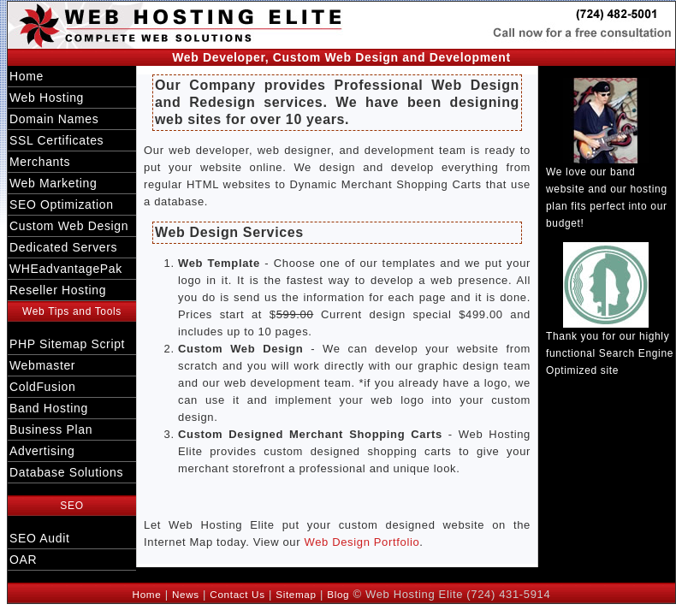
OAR (23, 560)
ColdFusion (42, 387)
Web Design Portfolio (362, 542)
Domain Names (54, 119)
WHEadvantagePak (66, 269)
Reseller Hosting (58, 290)
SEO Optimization (62, 204)
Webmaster (42, 365)
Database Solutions (66, 472)
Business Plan (51, 429)
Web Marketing (53, 183)
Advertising (42, 451)
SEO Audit (39, 538)
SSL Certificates (56, 140)
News (186, 594)
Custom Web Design (69, 226)
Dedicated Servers (63, 247)
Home (27, 76)
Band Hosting (49, 408)
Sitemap (296, 594)
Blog (338, 594)
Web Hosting (47, 98)
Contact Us (237, 594)
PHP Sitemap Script (67, 344)
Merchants (40, 162)
